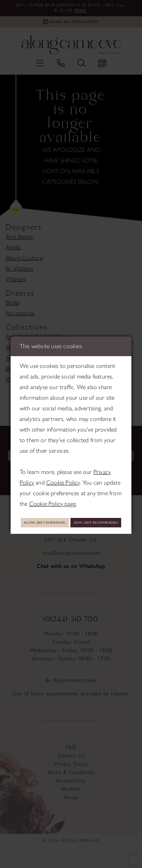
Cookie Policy (63, 473)
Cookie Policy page (53, 495)
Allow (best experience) (71, 514)
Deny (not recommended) (71, 530)
